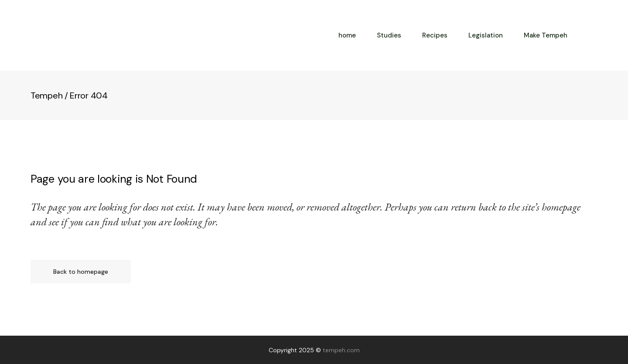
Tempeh (46, 95)
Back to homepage (81, 272)
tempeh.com (341, 350)
